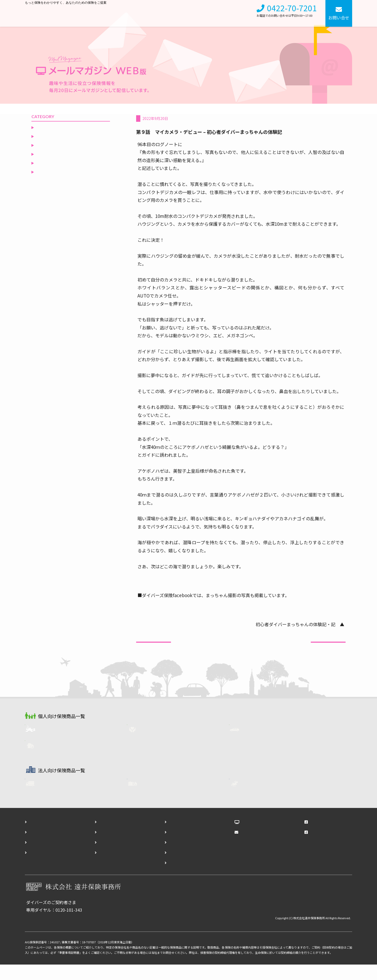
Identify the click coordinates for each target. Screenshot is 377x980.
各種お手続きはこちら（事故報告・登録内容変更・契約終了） (85, 933)
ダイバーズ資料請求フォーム (183, 847)
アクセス (37, 868)
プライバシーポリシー (113, 868)
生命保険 (154, 743)
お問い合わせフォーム (177, 837)
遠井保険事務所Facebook (328, 837)
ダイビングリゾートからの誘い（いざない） (70, 139)
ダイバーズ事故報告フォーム (183, 857)
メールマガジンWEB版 (262, 847)
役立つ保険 (47, 175)
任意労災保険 (260, 800)
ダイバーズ (54, 743)
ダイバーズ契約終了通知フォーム (188, 878)
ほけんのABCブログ (260, 837)
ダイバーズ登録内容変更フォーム (188, 868)
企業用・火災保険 (163, 800)
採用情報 (241, 13)
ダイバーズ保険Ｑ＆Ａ (57, 167)
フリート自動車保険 (62, 800)
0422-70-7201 (292, 11)
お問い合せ (339, 18)
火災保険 (52, 760)
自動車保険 (258, 743)
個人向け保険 (156, 13)
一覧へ (241, 652)
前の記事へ (154, 648)
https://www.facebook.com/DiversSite (175, 603)
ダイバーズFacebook (324, 847)
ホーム (35, 837)
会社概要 (217, 13)
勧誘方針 (101, 857)
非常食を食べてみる (55, 127)
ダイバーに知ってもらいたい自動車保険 (69, 155)
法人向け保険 (188, 13)
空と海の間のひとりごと (158, 118)
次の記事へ (328, 648)
